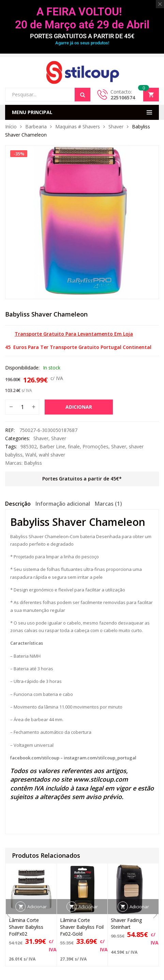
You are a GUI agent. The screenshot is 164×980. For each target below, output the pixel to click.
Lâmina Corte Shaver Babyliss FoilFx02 (26, 927)
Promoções (95, 446)
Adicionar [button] (37, 907)
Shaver (116, 127)
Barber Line (52, 446)
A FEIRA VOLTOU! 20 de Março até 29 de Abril (82, 18)
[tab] (18, 505)
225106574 (123, 97)
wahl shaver (52, 455)
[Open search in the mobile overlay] (48, 95)
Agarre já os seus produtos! (82, 43)
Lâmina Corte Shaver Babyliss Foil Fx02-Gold (82, 927)
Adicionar (79, 407)
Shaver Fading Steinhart (126, 923)
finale (74, 446)
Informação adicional (63, 504)
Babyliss (33, 463)
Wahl (31, 455)
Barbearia (36, 127)
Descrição (18, 504)
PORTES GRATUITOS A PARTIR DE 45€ (82, 36)
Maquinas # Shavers (78, 127)
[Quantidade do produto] (22, 407)
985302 (29, 446)
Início (11, 127)
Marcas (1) (108, 504)
